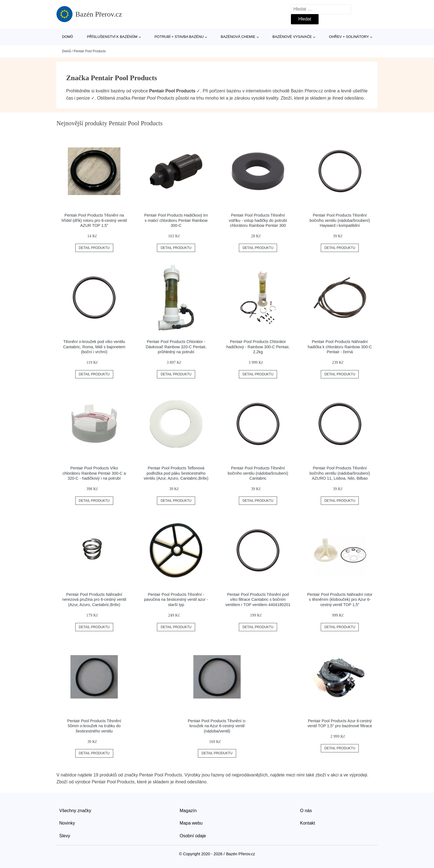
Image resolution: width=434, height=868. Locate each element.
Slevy (65, 836)
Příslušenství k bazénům (112, 37)
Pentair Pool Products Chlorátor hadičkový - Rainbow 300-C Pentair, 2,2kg (258, 347)
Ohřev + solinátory (349, 37)
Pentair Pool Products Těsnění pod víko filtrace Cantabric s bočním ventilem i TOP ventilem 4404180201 (258, 600)
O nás (306, 811)
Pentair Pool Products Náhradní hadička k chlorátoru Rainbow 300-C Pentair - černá (340, 347)
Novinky (67, 823)
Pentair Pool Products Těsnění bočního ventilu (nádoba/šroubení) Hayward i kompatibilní (340, 220)
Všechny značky (75, 811)
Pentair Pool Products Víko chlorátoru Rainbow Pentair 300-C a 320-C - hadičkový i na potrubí (94, 473)
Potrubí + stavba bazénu (179, 37)
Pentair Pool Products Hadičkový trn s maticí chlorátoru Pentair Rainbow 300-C (176, 220)
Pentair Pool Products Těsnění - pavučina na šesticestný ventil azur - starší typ (176, 600)
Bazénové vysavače (292, 37)
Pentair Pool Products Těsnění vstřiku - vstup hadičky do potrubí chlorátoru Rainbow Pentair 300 (258, 220)
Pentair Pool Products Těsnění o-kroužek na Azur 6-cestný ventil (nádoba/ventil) (217, 726)
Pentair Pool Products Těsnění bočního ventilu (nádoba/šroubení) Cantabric (258, 473)
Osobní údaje (193, 836)
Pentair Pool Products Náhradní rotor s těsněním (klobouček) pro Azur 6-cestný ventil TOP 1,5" (340, 600)
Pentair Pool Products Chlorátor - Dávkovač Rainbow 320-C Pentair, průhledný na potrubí (176, 347)
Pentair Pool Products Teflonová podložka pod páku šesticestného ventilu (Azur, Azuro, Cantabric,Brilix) (176, 473)
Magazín (188, 811)
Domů (68, 37)
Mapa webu (191, 823)
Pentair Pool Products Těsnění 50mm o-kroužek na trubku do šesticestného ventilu (94, 726)
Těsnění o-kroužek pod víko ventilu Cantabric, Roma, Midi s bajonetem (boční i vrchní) (94, 347)
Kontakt (308, 823)
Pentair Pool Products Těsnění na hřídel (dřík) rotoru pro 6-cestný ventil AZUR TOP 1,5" (94, 220)
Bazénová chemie (238, 37)
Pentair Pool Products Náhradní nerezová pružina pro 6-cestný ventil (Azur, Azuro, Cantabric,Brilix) (94, 600)
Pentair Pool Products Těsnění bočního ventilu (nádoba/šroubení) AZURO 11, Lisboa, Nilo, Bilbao (340, 473)
